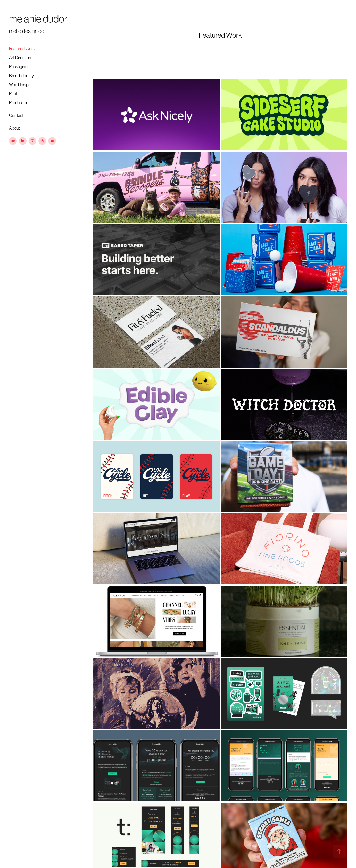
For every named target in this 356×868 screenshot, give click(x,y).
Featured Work (22, 49)
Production (19, 103)
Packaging (18, 67)
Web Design (20, 85)
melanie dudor (38, 19)
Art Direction (20, 58)
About (14, 128)
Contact (16, 115)
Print (13, 94)
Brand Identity (21, 76)
